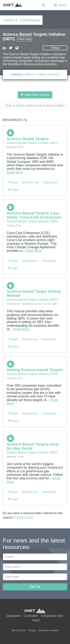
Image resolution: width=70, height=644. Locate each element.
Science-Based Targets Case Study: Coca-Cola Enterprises (34, 215)
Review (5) (30, 339)
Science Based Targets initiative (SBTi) (32, 143)
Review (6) (30, 413)
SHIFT (13, 5)
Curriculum (31, 616)
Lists (41, 74)
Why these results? (48, 630)
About (30, 74)
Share (13, 190)
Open (13, 182)
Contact (53, 74)
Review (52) (31, 182)
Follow (55, 48)
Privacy (32, 630)
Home (9, 20)
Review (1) (30, 261)
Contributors (30, 20)
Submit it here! (24, 518)
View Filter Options (35, 95)
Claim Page (24, 39)
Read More (15, 172)
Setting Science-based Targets (35, 370)
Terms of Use (18, 630)
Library (16, 74)
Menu (60, 5)
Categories (14, 616)
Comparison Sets (52, 616)
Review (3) (30, 492)
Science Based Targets (28, 139)
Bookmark (50, 182)
